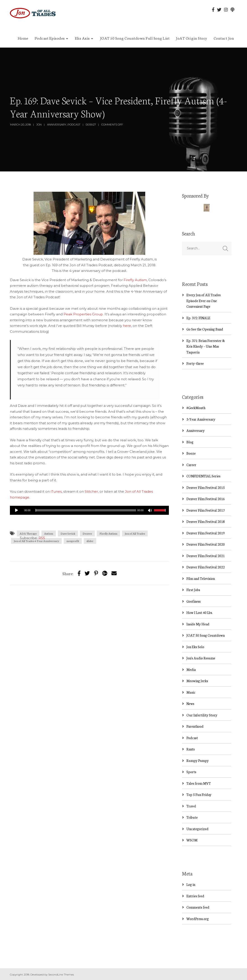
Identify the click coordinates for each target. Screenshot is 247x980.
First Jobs (193, 590)
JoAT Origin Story (192, 38)
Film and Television (201, 578)
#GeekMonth (196, 408)
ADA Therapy (28, 533)
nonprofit (73, 541)
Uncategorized (197, 829)
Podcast (74, 124)
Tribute (192, 817)
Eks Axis (82, 38)
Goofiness (194, 601)
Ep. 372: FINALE (198, 318)
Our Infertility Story (202, 715)
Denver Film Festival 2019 (206, 533)
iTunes (56, 491)
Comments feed (198, 907)
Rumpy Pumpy (198, 760)
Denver (87, 533)
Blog (190, 442)
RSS (42, 538)
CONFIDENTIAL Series (203, 476)
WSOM (192, 840)
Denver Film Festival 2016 (206, 499)
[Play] (17, 510)
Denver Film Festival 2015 (206, 487)
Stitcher (91, 491)
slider (90, 541)
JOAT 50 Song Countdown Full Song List (135, 38)
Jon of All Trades (135, 533)
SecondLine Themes (61, 974)
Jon (39, 124)
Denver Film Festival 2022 (206, 567)
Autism (49, 533)
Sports (191, 772)
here (127, 326)
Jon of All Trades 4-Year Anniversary (36, 541)
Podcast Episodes (50, 38)
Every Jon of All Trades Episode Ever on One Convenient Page (204, 301)
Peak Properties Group (83, 314)
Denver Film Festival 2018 (206, 521)
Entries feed (195, 896)
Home (23, 38)
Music (191, 692)
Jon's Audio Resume (201, 658)
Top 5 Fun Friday (199, 794)
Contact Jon (224, 38)
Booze (191, 453)
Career (191, 465)
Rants (191, 749)
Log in (191, 884)
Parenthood (195, 726)
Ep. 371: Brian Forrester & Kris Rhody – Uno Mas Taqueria (206, 346)
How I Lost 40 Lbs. (200, 612)
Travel (191, 806)
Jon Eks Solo (195, 647)
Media (191, 669)
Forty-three (195, 363)
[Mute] (150, 511)
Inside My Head (198, 624)
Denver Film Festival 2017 (206, 510)
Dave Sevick (68, 533)
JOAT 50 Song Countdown (206, 635)
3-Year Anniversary (201, 419)
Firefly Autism (135, 280)
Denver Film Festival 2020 (206, 544)
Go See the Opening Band (205, 329)
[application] (89, 510)
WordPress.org (198, 919)
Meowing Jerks (197, 681)
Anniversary (57, 124)
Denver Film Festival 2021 (206, 556)
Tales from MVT (199, 783)
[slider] (86, 510)
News (190, 703)
